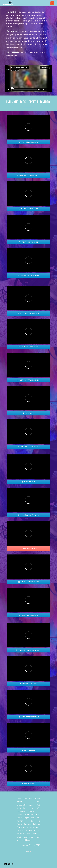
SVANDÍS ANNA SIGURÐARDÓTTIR (28, 447)
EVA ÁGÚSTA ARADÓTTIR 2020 (28, 515)
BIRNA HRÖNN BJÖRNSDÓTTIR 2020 (28, 175)
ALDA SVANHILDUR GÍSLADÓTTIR (29, 313)
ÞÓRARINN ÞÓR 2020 (28, 784)
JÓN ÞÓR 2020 (28, 413)
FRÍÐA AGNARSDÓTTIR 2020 (28, 209)
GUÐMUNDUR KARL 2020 (29, 548)
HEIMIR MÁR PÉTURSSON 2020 (29, 717)
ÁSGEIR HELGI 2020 (28, 482)
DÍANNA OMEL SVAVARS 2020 (28, 347)
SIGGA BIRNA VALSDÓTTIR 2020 (28, 275)
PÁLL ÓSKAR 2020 (28, 750)
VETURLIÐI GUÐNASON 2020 (28, 615)
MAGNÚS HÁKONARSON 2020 (29, 242)
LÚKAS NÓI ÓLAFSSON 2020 (29, 684)
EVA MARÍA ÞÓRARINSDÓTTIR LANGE (28, 650)
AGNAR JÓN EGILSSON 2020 (29, 142)
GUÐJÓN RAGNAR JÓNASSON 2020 (28, 380)
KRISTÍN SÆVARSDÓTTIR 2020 (29, 582)
